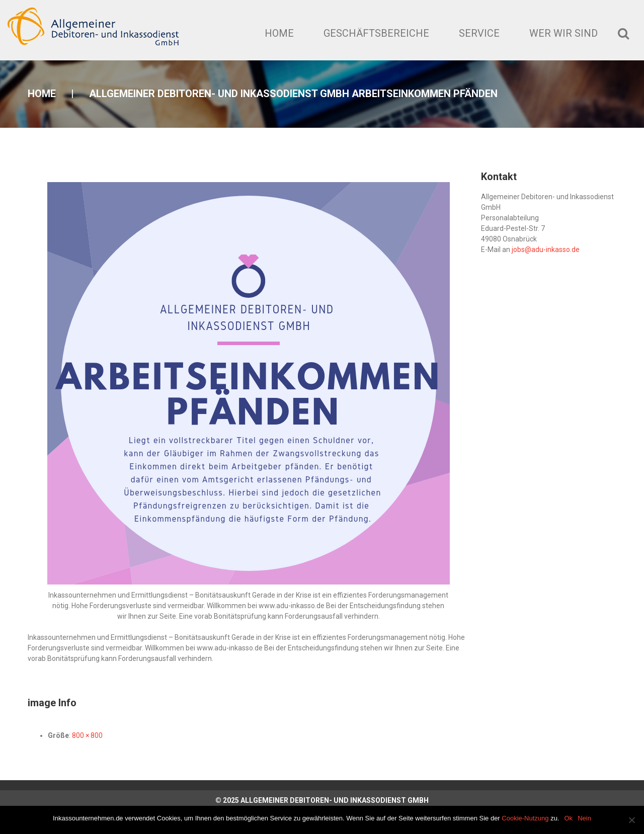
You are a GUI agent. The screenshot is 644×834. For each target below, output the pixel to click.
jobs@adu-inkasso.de (546, 249)
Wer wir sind (563, 33)
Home (279, 33)
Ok (569, 818)
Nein (584, 818)
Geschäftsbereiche (376, 33)
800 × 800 (87, 735)
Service (479, 33)
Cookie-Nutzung (525, 818)
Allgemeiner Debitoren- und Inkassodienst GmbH (335, 800)
